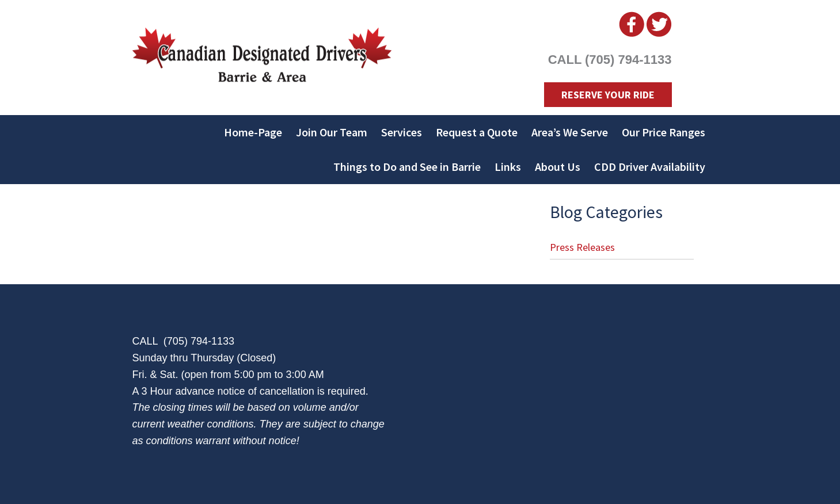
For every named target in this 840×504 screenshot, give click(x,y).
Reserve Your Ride (608, 95)
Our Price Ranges (664, 132)
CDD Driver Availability (650, 167)
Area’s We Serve (570, 132)
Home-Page (253, 132)
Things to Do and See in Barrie (407, 167)
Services (402, 132)
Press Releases (582, 247)
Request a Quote (477, 132)
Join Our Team (332, 132)
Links (508, 167)
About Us (558, 167)
